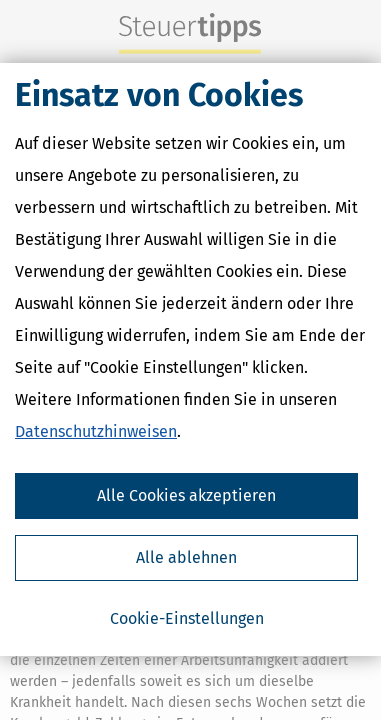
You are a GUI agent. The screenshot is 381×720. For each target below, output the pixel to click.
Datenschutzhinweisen (96, 432)
